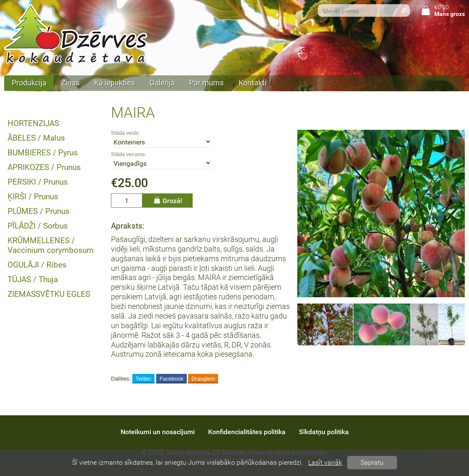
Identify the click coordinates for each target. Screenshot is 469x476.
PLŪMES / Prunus (39, 211)
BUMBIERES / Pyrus (43, 153)
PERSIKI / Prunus (38, 182)
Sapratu (372, 462)
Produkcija (29, 83)
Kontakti (253, 83)
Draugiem (203, 379)
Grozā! (167, 200)
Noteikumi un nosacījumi (158, 432)
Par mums (206, 83)
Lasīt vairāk (325, 462)
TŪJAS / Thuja (33, 279)
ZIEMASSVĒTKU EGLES (49, 294)
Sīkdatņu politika (324, 432)
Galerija (162, 83)
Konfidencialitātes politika (247, 432)
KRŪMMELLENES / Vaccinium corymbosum (51, 245)
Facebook (171, 379)
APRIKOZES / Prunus (44, 167)
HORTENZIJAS (33, 123)
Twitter (143, 379)
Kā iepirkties (115, 83)
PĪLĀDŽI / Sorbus (38, 226)
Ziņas (70, 83)
